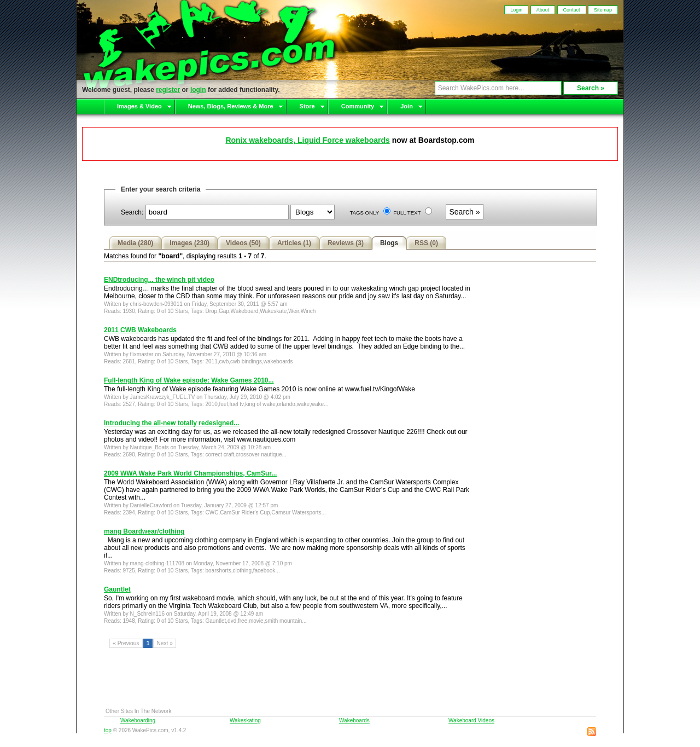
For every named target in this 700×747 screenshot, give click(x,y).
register (168, 90)
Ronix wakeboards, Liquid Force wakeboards (307, 140)
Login (516, 10)
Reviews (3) (346, 243)
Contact (572, 10)
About (543, 10)
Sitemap (603, 10)
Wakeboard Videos (471, 720)
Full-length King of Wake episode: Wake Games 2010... (189, 380)
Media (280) (135, 243)
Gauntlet (117, 589)
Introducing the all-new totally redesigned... (171, 423)
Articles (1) (294, 243)
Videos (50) (243, 243)
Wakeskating (245, 720)
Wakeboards (354, 720)
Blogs (389, 243)
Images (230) (189, 243)
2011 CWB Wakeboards (140, 330)
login (198, 90)
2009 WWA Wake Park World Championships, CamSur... (190, 473)
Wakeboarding (138, 720)
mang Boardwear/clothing (144, 531)
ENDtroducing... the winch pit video (159, 280)
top (108, 730)
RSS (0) (426, 243)
